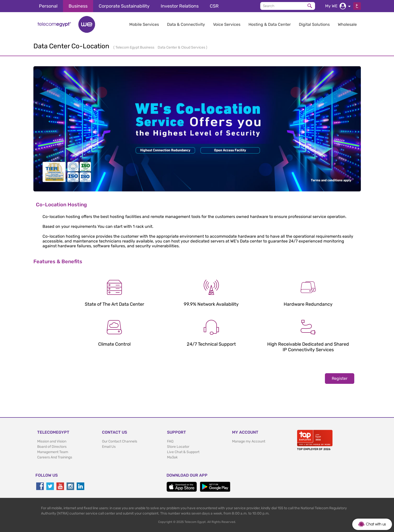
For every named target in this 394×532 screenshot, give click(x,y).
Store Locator (178, 447)
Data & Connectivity (186, 24)
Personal (48, 6)
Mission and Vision (52, 441)
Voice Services (227, 24)
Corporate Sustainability (124, 6)
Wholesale (347, 24)
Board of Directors (52, 447)
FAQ (170, 441)
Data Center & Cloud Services (182, 47)
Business (78, 6)
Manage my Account (249, 441)
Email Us (109, 447)
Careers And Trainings (55, 457)
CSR (214, 6)
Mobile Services (144, 24)
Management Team (53, 452)
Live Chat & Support (183, 452)
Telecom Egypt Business (135, 47)
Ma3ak (172, 457)
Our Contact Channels (120, 441)
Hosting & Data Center (270, 24)
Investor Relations (180, 6)
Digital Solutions (314, 24)
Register (340, 378)
